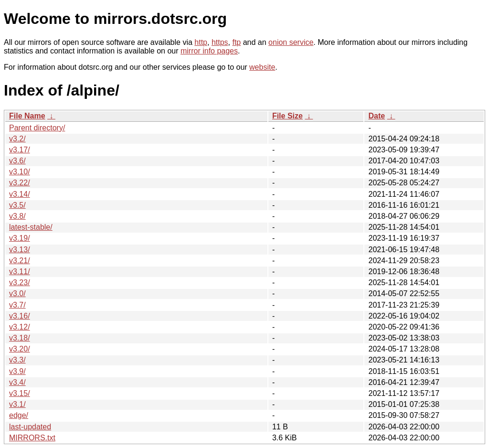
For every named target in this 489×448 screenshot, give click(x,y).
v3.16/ (20, 316)
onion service (291, 42)
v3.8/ (17, 216)
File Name (27, 116)
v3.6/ (17, 161)
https (220, 42)
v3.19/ (20, 238)
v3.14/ (20, 194)
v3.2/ (17, 139)
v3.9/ (17, 371)
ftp (236, 42)
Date (377, 116)
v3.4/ (17, 382)
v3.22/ (20, 183)
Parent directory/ (37, 128)
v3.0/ (17, 293)
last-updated (30, 427)
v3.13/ (20, 250)
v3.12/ (20, 327)
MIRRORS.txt (32, 438)
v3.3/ (17, 360)
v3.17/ (20, 150)
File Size (287, 116)
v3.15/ (20, 393)
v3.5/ (17, 205)
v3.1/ (17, 404)
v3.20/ (20, 349)
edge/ (19, 415)
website (262, 67)
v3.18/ (20, 338)
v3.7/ (17, 305)
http (201, 42)
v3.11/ (20, 272)
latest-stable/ (31, 227)
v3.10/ (20, 172)
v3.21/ (20, 261)
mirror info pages (209, 51)
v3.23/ (20, 283)
